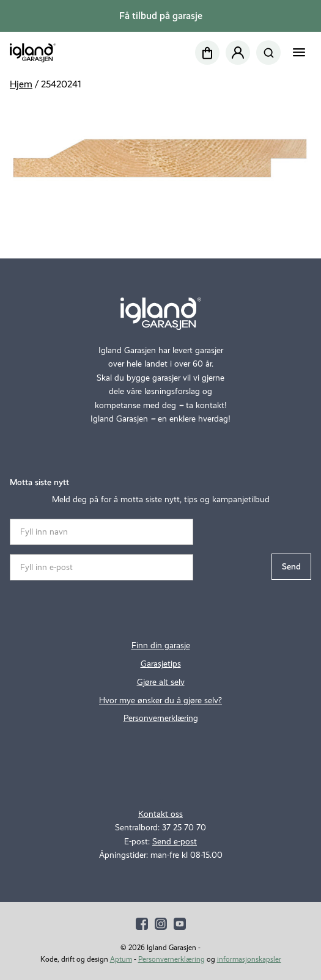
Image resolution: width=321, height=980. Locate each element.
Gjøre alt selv (161, 682)
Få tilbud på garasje (161, 16)
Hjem (21, 84)
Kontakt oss (160, 814)
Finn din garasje (161, 645)
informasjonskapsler (249, 959)
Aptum (121, 959)
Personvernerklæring (161, 718)
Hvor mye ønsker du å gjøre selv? (160, 700)
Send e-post (175, 842)
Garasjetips (161, 664)
